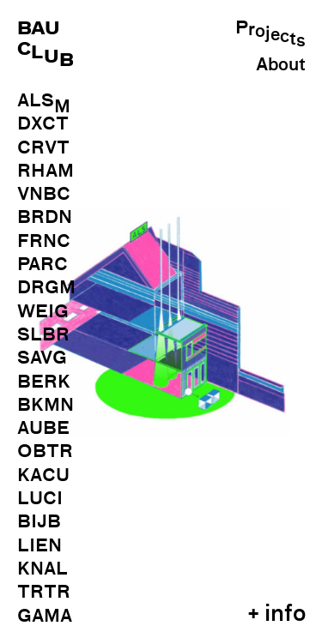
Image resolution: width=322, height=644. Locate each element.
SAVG (42, 358)
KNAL (43, 569)
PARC (43, 264)
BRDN (45, 217)
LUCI (40, 498)
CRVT (43, 147)
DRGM (46, 287)
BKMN (46, 405)
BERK (44, 382)
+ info (276, 613)
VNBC (44, 194)
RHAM (46, 171)
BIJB (39, 521)
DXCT (43, 123)
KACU (43, 475)
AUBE (43, 428)
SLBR (43, 334)
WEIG (43, 311)
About (281, 64)
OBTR (45, 451)
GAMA (45, 616)
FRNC (44, 241)
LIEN (39, 545)
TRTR (44, 592)
